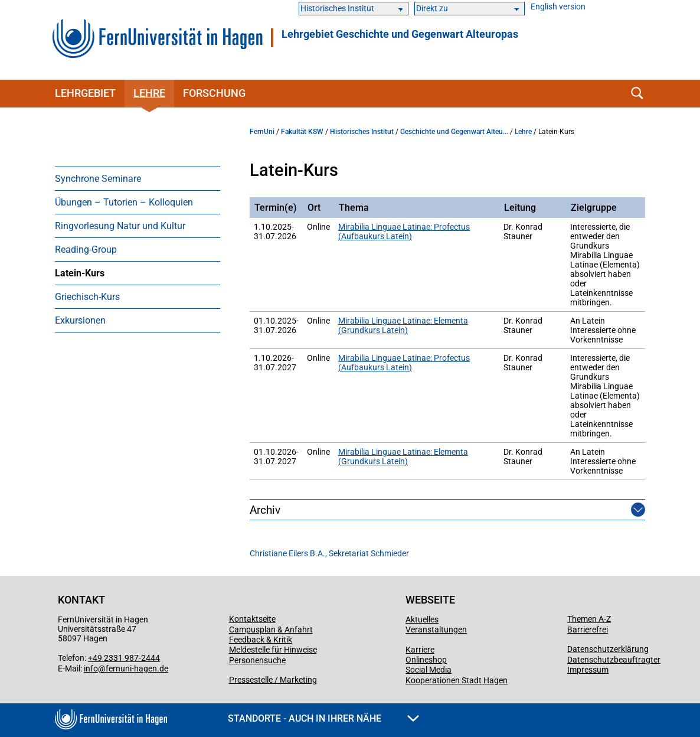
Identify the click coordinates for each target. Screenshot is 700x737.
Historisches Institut (362, 132)
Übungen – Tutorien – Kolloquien (124, 202)
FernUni (262, 132)
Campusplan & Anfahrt (271, 630)
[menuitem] (138, 178)
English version (558, 7)
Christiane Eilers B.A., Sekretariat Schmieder (329, 553)
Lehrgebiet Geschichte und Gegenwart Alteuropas (400, 34)
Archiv (265, 510)
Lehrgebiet (85, 93)
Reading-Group (86, 250)
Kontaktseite (252, 619)
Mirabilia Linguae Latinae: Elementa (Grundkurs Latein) (403, 325)
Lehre (149, 93)
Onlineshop (426, 660)
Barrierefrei (588, 630)
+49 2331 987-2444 (124, 658)
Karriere (420, 650)
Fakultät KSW (302, 132)
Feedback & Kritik (261, 640)
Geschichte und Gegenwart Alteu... (454, 132)
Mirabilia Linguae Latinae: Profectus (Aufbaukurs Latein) (404, 231)
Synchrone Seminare (98, 179)
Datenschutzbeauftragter (614, 660)
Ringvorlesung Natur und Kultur (120, 226)
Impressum (588, 670)
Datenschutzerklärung (608, 649)
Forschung (214, 93)
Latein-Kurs (80, 273)
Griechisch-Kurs (87, 297)
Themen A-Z (589, 619)
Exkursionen (80, 320)
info (91, 668)
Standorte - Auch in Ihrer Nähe (323, 718)
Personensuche (257, 660)
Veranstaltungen (436, 630)
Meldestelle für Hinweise (273, 650)
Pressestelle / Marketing (273, 680)
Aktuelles (422, 619)
